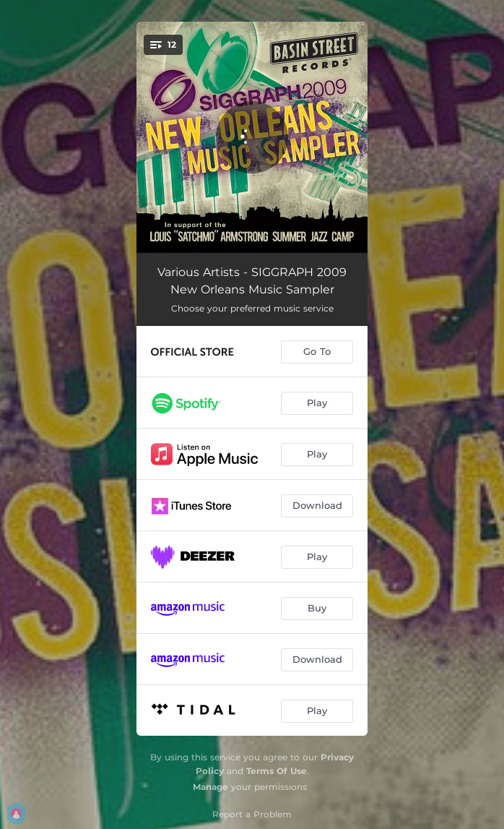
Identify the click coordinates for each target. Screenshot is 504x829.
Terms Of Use (277, 771)
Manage (210, 787)
